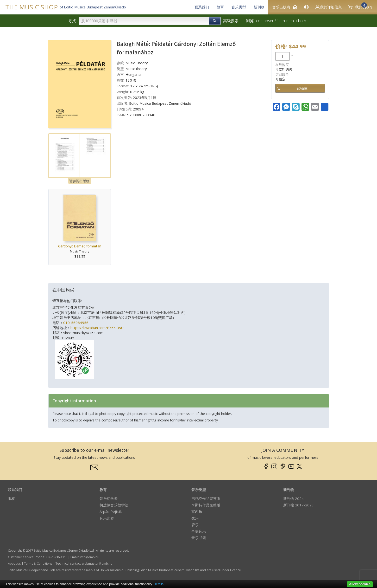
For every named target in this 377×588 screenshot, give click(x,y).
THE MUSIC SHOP (31, 7)
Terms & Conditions (38, 563)
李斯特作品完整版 (206, 505)
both (302, 21)
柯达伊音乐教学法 (114, 505)
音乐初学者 (109, 498)
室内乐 (197, 511)
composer (265, 21)
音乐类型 (199, 490)
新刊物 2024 (293, 498)
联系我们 (15, 490)
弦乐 (195, 518)
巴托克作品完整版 (206, 498)
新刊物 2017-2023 (298, 505)
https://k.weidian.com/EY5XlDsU (97, 328)
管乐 (195, 525)
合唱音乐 (199, 531)
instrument (286, 21)
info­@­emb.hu (89, 557)
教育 (103, 490)
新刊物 (289, 490)
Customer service (21, 557)
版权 (11, 498)
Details (159, 584)
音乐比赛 (107, 518)
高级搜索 (231, 21)
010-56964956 (76, 323)
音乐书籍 (199, 538)
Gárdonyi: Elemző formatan (80, 246)
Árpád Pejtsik (111, 511)
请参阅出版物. (80, 181)
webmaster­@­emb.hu (97, 563)
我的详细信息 (328, 7)
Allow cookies (360, 584)
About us (14, 563)
